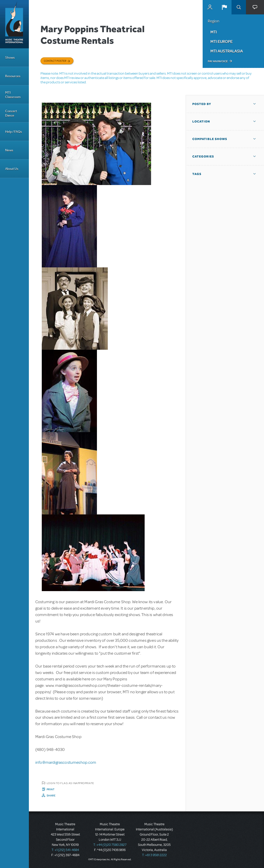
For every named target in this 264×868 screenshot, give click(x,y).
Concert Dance (11, 113)
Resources (13, 76)
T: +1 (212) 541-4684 (65, 850)
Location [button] (201, 121)
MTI (214, 32)
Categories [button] (203, 156)
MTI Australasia (227, 51)
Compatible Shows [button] (210, 139)
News (9, 150)
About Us (12, 169)
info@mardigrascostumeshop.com (66, 762)
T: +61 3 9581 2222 (154, 855)
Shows (10, 58)
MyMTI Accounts (210, 7)
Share (51, 795)
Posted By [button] (202, 104)
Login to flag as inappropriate (70, 783)
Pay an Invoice (218, 61)
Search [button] (239, 7)
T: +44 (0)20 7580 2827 (110, 845)
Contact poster (55, 61)
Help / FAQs (14, 132)
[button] (224, 7)
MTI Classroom (13, 95)
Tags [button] (197, 174)
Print (51, 789)
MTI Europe (221, 41)
